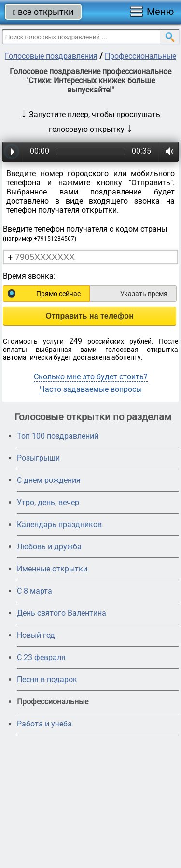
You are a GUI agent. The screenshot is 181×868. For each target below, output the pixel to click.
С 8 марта (35, 591)
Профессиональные (140, 56)
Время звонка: (29, 276)
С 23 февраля (41, 657)
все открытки (43, 12)
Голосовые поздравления (51, 56)
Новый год (36, 635)
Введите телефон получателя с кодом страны (85, 233)
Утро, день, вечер (48, 502)
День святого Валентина (62, 613)
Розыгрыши (38, 458)
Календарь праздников (59, 525)
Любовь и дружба (49, 547)
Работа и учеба (44, 724)
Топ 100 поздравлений (58, 436)
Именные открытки (52, 569)
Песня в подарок (47, 680)
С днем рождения (49, 480)
